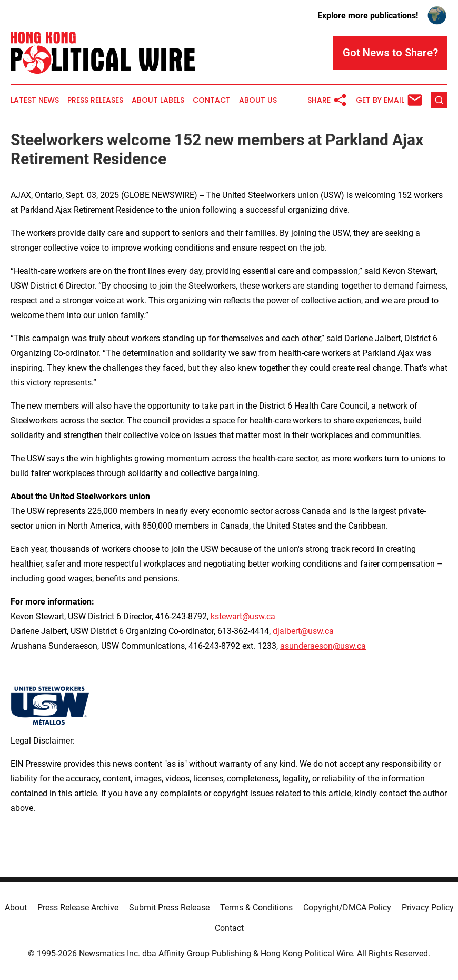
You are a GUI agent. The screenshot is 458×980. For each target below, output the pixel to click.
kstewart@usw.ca (243, 616)
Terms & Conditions (256, 908)
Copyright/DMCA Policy (347, 908)
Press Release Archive (78, 908)
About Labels (158, 100)
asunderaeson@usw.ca (323, 646)
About (16, 908)
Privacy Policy (428, 908)
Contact (212, 100)
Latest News (35, 100)
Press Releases (95, 100)
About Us (258, 100)
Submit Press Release (169, 908)
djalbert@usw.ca (303, 631)
